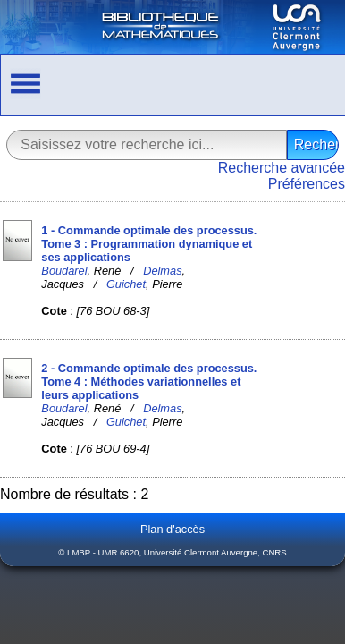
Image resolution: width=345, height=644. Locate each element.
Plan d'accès (172, 529)
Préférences (307, 184)
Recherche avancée (282, 168)
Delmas (162, 271)
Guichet (126, 284)
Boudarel (64, 271)
